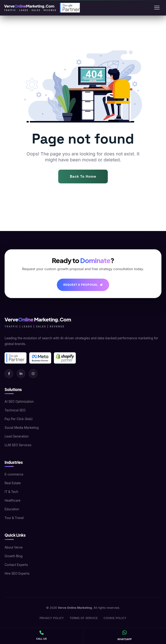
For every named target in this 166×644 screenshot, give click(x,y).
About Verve (14, 547)
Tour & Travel (14, 518)
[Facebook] (9, 374)
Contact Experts (16, 565)
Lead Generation (17, 436)
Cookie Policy (115, 618)
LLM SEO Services (18, 445)
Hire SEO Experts (17, 573)
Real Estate (13, 483)
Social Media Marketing (22, 428)
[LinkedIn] (21, 374)
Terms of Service (84, 618)
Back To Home (83, 176)
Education (12, 509)
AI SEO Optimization (19, 402)
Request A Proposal (83, 285)
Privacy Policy (52, 618)
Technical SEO (15, 410)
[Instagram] (33, 374)
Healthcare (13, 500)
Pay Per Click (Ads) (19, 419)
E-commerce (14, 474)
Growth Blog (14, 556)
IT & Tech (11, 492)
